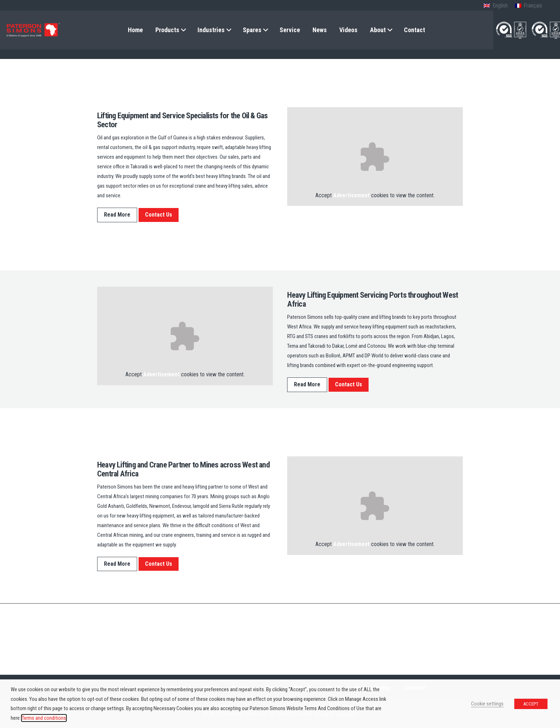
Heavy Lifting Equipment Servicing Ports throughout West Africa (372, 299)
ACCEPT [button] (531, 704)
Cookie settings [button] (487, 704)
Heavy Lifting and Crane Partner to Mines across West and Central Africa (183, 469)
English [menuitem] (500, 6)
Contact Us (159, 215)
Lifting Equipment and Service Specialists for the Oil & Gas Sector (182, 120)
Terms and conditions (44, 718)
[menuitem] (496, 6)
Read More (117, 215)
